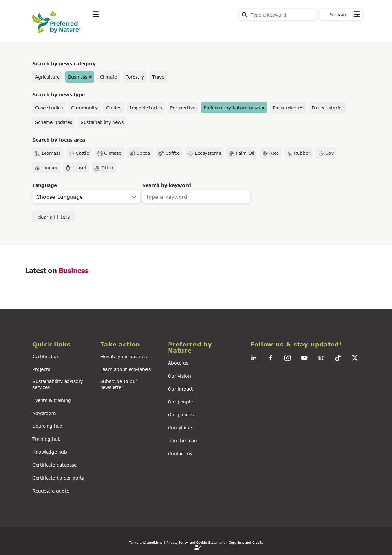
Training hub (46, 439)
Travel (159, 77)
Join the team (183, 441)
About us (178, 363)
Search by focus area (59, 140)
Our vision (179, 376)
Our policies (181, 415)
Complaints (180, 428)
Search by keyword (167, 185)
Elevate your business (125, 356)
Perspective (183, 108)
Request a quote (51, 491)
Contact (350, 30)
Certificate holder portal (59, 478)
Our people (180, 402)
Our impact (180, 389)
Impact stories (146, 108)
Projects (41, 369)
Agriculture (47, 77)
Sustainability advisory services (58, 384)
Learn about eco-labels (125, 369)
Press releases (288, 108)
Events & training (52, 400)
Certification (46, 356)
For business (214, 30)
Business (78, 77)
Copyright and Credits (246, 542)
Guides (114, 108)
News (176, 30)
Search (245, 15)
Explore (102, 30)
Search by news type (59, 94)
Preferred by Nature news (232, 108)
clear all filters (54, 217)
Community (84, 108)
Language (45, 185)
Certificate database (54, 465)
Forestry (135, 77)
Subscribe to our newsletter (119, 384)
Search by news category (64, 64)
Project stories (328, 108)
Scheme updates (54, 122)
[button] (62, 344)
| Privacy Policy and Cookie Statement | (196, 542)
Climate (109, 77)
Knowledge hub (50, 452)
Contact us (180, 453)
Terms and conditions (146, 542)
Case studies (49, 108)
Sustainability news (102, 122)
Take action (141, 30)
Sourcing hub (47, 426)
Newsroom (44, 413)
